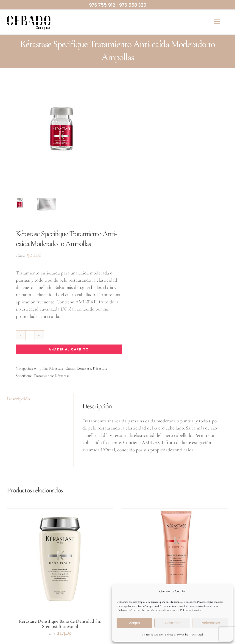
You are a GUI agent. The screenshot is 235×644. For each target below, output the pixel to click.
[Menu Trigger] (217, 21)
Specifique (24, 376)
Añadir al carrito (69, 349)
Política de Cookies (152, 635)
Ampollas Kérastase (49, 368)
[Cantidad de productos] (30, 335)
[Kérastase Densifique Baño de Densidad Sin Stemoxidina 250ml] (60, 561)
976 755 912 (102, 5)
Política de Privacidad (177, 635)
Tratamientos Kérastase (52, 376)
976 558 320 (133, 5)
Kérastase (100, 368)
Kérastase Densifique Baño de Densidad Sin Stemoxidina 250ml (60, 624)
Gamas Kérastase (78, 368)
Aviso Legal (197, 635)
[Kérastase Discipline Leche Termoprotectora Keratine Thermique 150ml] (175, 561)
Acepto (134, 623)
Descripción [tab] (18, 399)
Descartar (172, 623)
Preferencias (210, 623)
